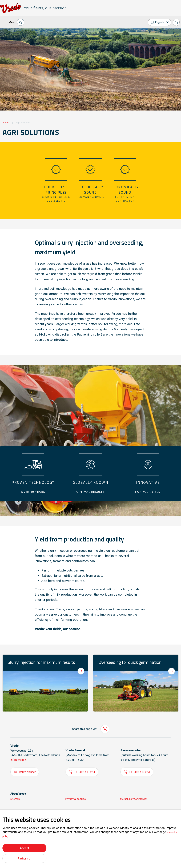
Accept (24, 847)
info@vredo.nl (20, 760)
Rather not (24, 858)
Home (6, 123)
